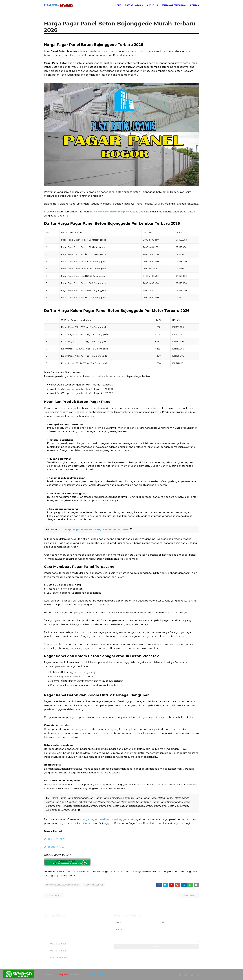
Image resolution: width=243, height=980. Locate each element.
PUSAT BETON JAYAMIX (93, 974)
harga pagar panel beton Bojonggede (105, 819)
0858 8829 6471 (55, 847)
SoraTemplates (61, 974)
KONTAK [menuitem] (195, 5)
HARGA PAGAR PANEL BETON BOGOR (62, 885)
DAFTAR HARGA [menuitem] (133, 5)
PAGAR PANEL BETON (94, 885)
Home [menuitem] (118, 5)
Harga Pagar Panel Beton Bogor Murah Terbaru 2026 (97, 529)
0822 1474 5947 (54, 839)
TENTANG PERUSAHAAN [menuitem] (174, 5)
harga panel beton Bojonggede (109, 212)
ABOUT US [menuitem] (152, 5)
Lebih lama (189, 895)
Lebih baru (54, 895)
